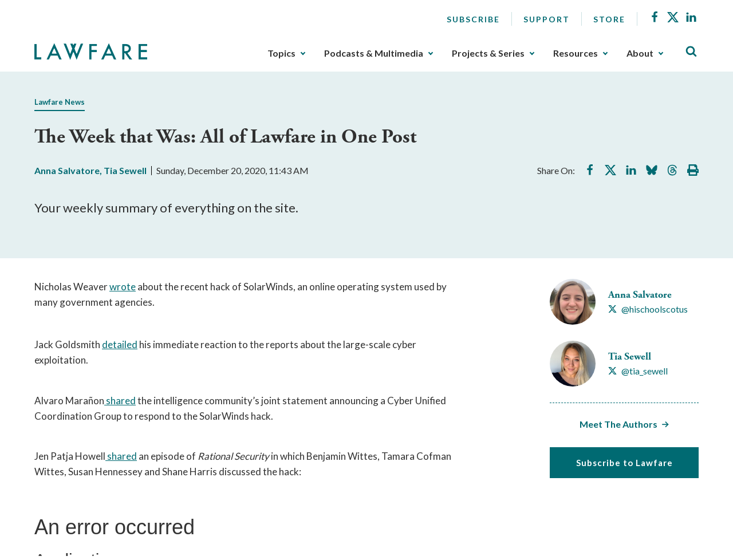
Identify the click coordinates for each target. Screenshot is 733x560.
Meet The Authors (618, 424)
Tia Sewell (125, 170)
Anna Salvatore (67, 170)
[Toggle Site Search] (691, 52)
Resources (576, 53)
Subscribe (473, 19)
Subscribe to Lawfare (624, 463)
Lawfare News (60, 102)
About (640, 53)
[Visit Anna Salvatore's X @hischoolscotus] (648, 309)
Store (609, 19)
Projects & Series (488, 53)
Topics (281, 53)
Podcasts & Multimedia (374, 53)
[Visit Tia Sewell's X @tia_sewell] (638, 371)
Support (547, 19)
